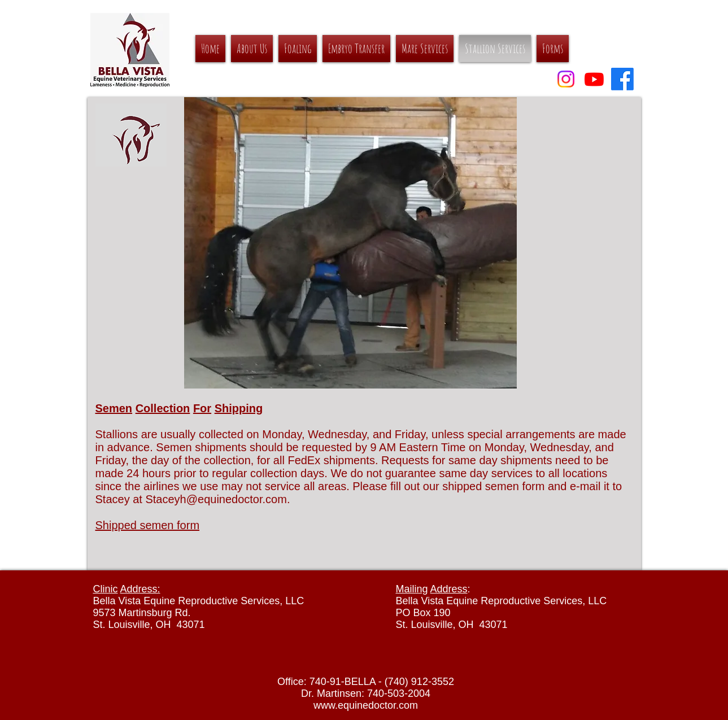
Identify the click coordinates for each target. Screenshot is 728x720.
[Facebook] (622, 79)
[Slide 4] (318, 374)
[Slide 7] (369, 374)
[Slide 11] (437, 374)
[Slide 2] (265, 374)
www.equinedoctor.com (366, 705)
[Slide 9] (403, 374)
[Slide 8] (386, 374)
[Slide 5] (335, 374)
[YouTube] (594, 79)
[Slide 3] (284, 374)
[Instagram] (566, 79)
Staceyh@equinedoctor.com (216, 499)
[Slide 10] (420, 374)
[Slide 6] (352, 374)
